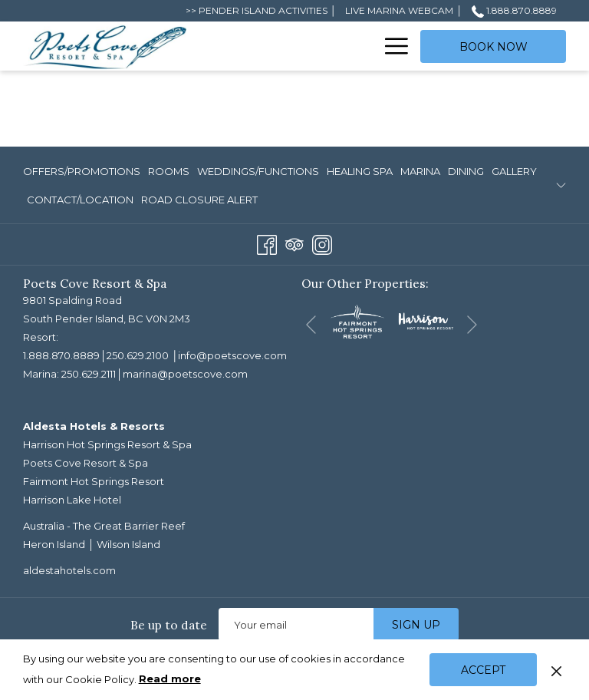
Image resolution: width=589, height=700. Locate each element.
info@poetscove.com (232, 355)
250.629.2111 (89, 374)
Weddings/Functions (258, 171)
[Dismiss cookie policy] (556, 669)
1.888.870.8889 (61, 355)
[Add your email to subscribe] (296, 624)
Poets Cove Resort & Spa (86, 463)
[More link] (391, 46)
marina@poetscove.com (185, 374)
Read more (171, 679)
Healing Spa (360, 171)
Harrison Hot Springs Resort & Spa (107, 444)
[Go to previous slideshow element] (311, 324)
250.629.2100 (138, 355)
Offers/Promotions (82, 171)
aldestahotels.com (69, 570)
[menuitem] (286, 46)
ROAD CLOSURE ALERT (199, 200)
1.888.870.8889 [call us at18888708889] (514, 10)
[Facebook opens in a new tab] (267, 243)
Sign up (416, 625)
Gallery (514, 171)
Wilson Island (128, 544)
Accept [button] (483, 670)
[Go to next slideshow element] (472, 324)
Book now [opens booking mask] (494, 47)
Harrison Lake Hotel (72, 500)
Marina (420, 171)
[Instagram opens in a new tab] (322, 243)
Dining (466, 171)
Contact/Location (80, 200)
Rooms (169, 171)
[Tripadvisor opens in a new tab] (294, 243)
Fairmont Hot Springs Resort (94, 481)
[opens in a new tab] (357, 321)
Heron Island (54, 544)
